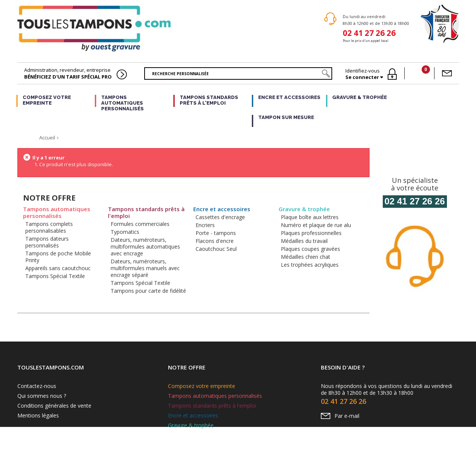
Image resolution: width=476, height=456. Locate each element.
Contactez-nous (37, 386)
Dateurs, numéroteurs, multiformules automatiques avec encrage (145, 247)
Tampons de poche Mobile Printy (58, 257)
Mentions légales (38, 415)
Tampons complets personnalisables (49, 227)
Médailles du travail (304, 241)
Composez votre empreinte (47, 100)
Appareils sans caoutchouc (58, 268)
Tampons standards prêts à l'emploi (209, 100)
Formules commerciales (140, 224)
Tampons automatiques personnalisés (122, 103)
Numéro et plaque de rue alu (316, 225)
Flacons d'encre (215, 241)
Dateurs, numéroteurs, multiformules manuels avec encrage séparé (145, 268)
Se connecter (363, 77)
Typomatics (125, 232)
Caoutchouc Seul (216, 249)
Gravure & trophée (360, 97)
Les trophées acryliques (310, 265)
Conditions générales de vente (54, 406)
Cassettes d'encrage (220, 217)
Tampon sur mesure (286, 117)
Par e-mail (347, 416)
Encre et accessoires (289, 97)
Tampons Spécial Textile (55, 276)
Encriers (205, 225)
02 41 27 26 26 (369, 32)
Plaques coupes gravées (310, 249)
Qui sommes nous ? (42, 396)
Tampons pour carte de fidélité (148, 291)
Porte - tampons (216, 233)
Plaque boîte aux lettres (310, 217)
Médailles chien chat (306, 257)
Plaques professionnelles (311, 233)
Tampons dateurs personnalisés (47, 242)
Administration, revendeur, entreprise (68, 73)
